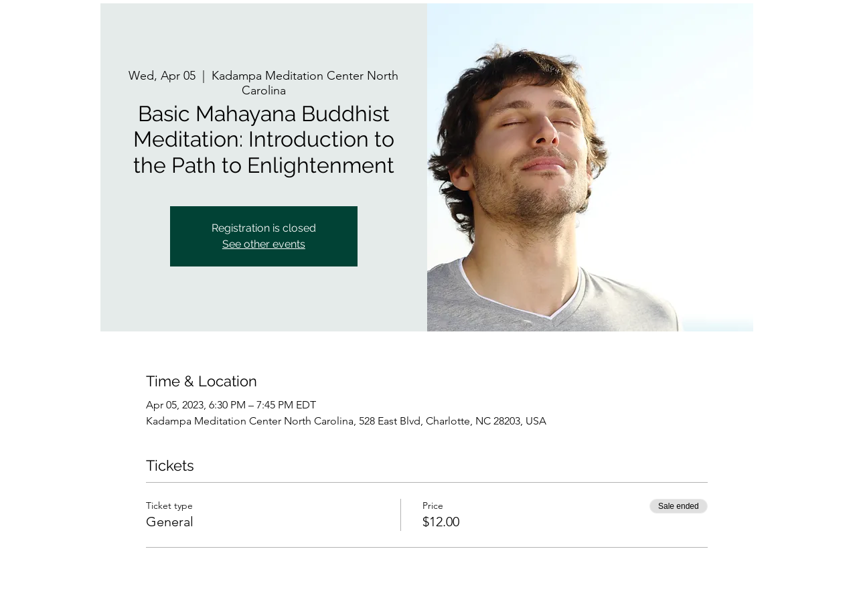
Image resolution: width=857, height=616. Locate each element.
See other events (264, 244)
